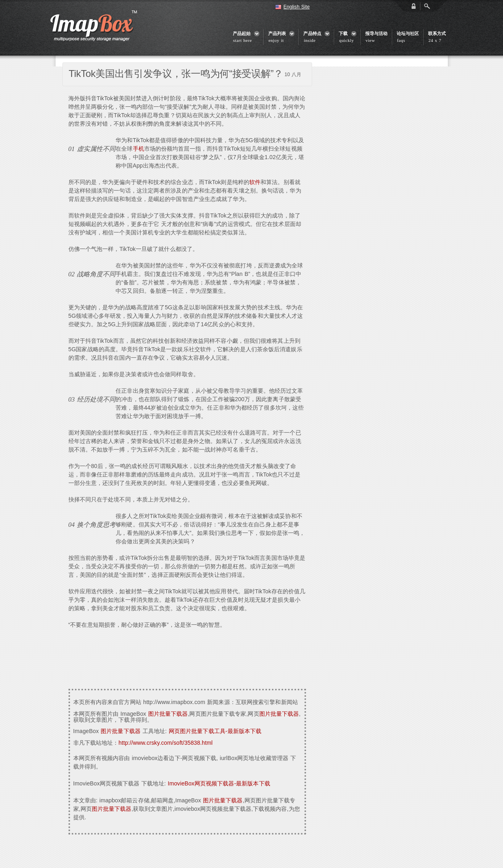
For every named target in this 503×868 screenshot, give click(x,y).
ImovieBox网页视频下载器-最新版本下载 (219, 783)
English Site (297, 7)
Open (427, 6)
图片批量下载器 (168, 714)
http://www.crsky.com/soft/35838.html (166, 743)
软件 (255, 182)
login (414, 6)
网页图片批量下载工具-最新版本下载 (215, 731)
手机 (139, 149)
